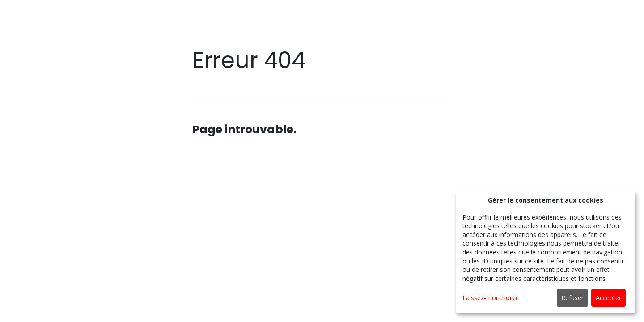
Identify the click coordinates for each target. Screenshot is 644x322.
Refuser (572, 298)
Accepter (608, 298)
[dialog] (546, 252)
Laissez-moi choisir (490, 298)
